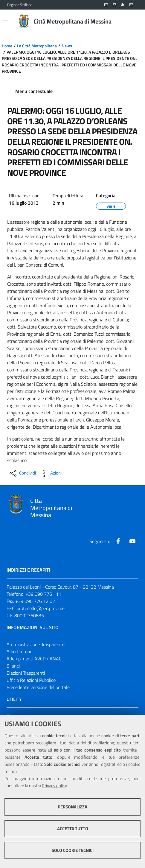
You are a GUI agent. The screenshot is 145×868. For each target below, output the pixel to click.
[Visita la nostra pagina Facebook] (118, 541)
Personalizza (72, 807)
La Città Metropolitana (37, 46)
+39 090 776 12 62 (35, 601)
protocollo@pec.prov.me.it (42, 608)
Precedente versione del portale (38, 687)
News (67, 46)
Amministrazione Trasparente (36, 644)
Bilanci (13, 666)
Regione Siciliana (20, 5)
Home (7, 46)
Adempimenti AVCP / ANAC (34, 659)
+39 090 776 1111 (45, 594)
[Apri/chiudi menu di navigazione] (5, 21)
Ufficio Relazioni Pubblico (31, 680)
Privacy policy (54, 786)
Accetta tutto (73, 829)
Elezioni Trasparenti (26, 673)
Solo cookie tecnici (73, 850)
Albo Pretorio (19, 651)
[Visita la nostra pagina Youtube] (132, 541)
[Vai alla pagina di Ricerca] (134, 21)
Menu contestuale (34, 91)
